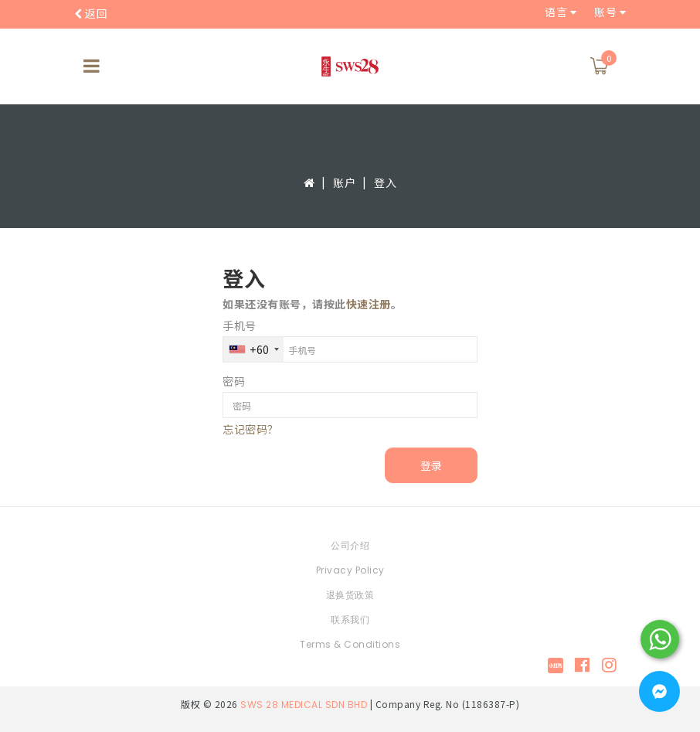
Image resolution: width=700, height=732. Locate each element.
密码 (234, 381)
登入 (385, 182)
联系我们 (350, 620)
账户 (344, 182)
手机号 (240, 325)
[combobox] (253, 349)
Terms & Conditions (350, 644)
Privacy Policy (350, 570)
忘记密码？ (251, 429)
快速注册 (369, 304)
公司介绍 (350, 545)
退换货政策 (350, 595)
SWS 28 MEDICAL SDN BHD (304, 705)
